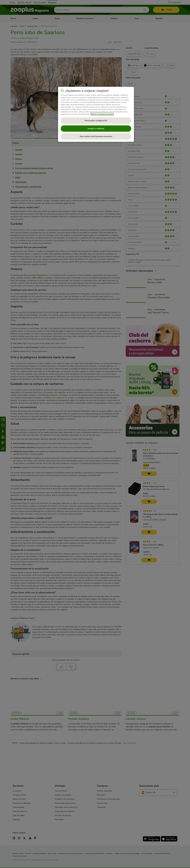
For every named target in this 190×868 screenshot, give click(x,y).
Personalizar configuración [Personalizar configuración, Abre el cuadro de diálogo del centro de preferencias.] (96, 121)
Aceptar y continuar (96, 128)
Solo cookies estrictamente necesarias (96, 136)
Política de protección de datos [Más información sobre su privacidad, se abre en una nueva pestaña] (102, 114)
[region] (96, 114)
